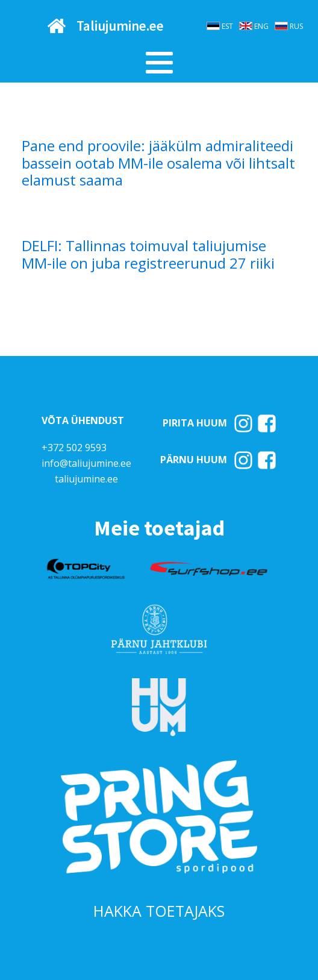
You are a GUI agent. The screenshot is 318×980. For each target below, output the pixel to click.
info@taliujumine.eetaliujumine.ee (86, 471)
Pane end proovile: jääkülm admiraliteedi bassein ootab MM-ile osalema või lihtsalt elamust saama (158, 163)
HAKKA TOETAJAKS (159, 911)
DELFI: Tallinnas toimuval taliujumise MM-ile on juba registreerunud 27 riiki (148, 255)
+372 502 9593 (74, 448)
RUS (296, 26)
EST (227, 26)
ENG (261, 26)
